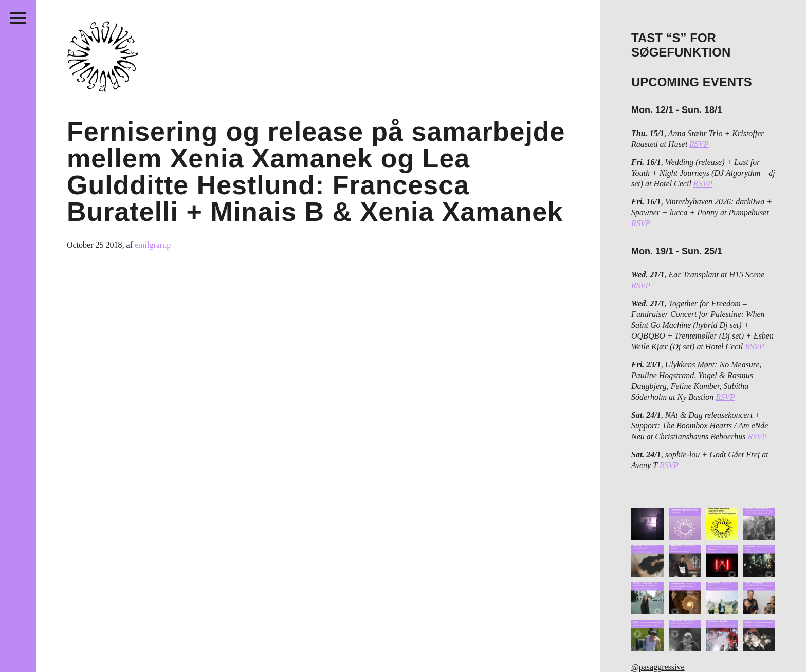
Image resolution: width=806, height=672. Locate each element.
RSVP (699, 144)
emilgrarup (153, 245)
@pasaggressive (658, 667)
